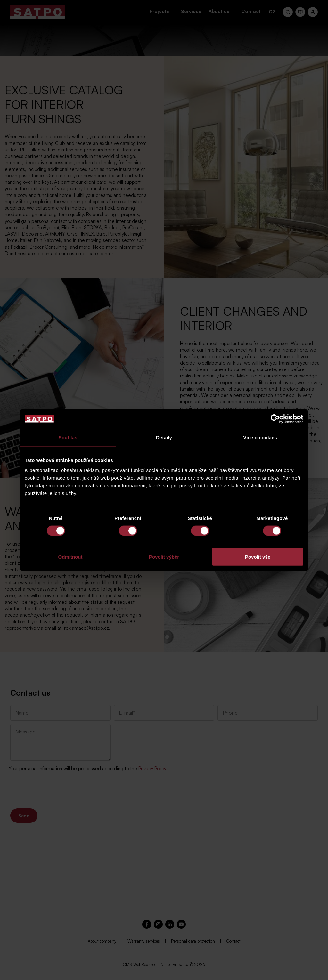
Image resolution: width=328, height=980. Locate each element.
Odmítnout (70, 557)
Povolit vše (258, 557)
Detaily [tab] (164, 437)
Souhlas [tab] (68, 437)
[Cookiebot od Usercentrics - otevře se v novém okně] (275, 419)
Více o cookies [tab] (260, 437)
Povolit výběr (164, 557)
